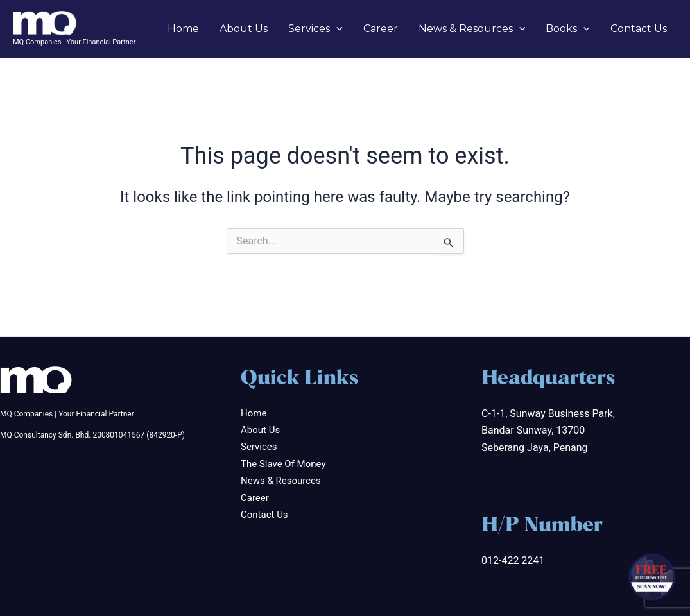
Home (183, 29)
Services (315, 29)
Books (568, 29)
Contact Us (639, 29)
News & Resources (472, 29)
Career (381, 29)
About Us (244, 29)
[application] (336, 29)
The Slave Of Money (283, 464)
